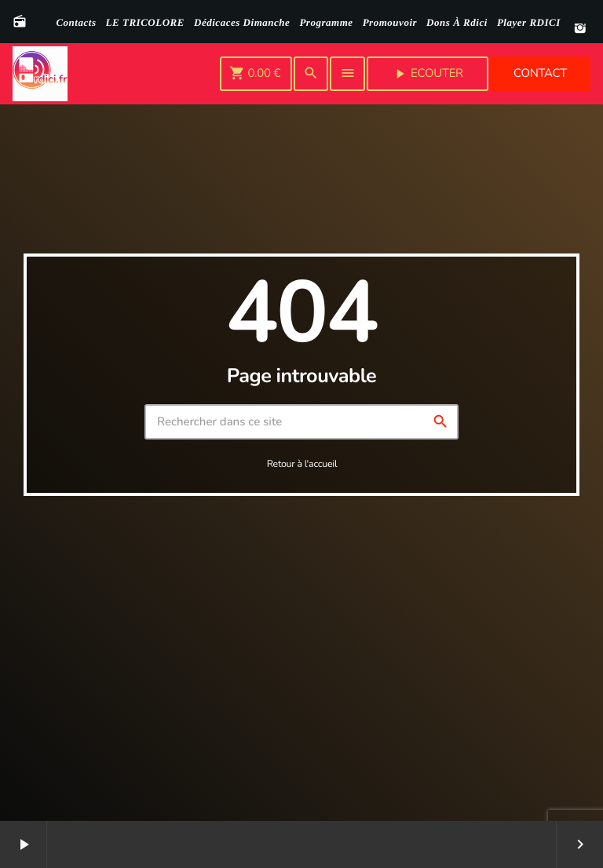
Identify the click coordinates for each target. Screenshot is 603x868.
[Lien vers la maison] (40, 74)
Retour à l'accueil (302, 464)
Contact (540, 74)
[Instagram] (580, 29)
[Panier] (256, 74)
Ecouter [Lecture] (428, 74)
